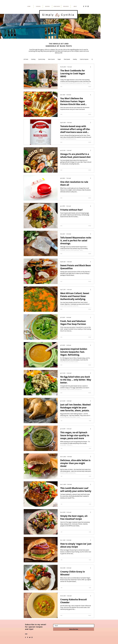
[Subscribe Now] (74, 629)
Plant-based (67, 59)
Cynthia (67, 15)
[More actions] (91, 67)
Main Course (51, 59)
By (57, 15)
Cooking (33, 59)
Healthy (75, 59)
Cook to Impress (84, 59)
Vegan (59, 59)
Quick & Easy (42, 59)
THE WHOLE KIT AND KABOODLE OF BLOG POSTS (59, 45)
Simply (49, 15)
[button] (92, 59)
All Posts (26, 59)
